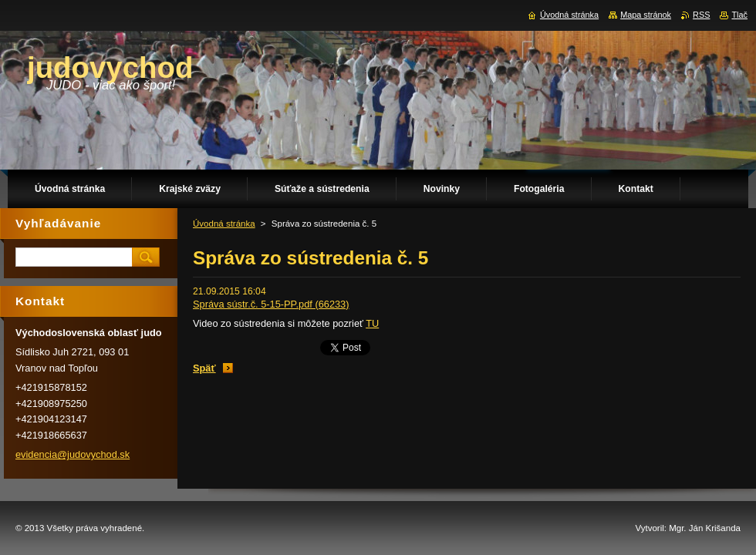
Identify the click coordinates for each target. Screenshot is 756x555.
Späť (204, 368)
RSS (701, 15)
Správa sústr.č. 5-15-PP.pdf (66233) (271, 304)
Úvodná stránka (224, 224)
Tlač (739, 15)
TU (372, 323)
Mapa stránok (646, 15)
